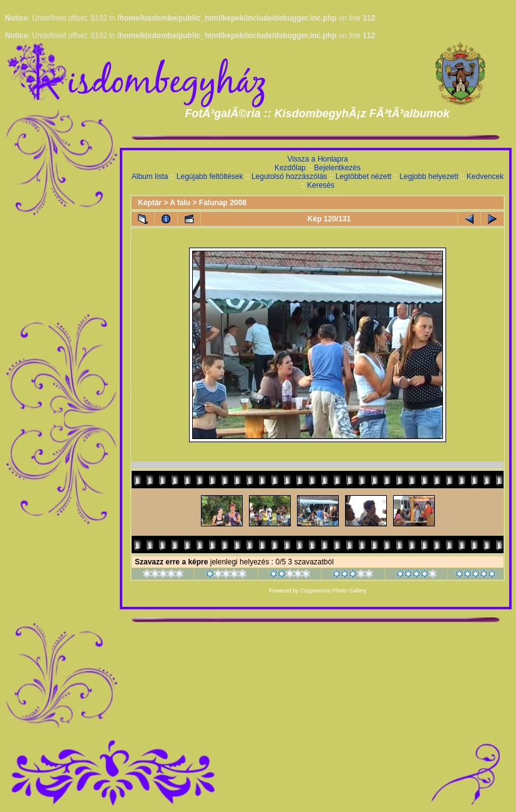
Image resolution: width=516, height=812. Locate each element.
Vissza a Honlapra (317, 159)
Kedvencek (485, 176)
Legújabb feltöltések (210, 176)
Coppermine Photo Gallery (333, 591)
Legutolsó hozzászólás (289, 176)
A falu (180, 203)
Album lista (150, 176)
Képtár (150, 203)
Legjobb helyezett (429, 176)
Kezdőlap (290, 168)
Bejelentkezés (337, 168)
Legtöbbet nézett (363, 176)
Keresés (321, 185)
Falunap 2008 (223, 203)
